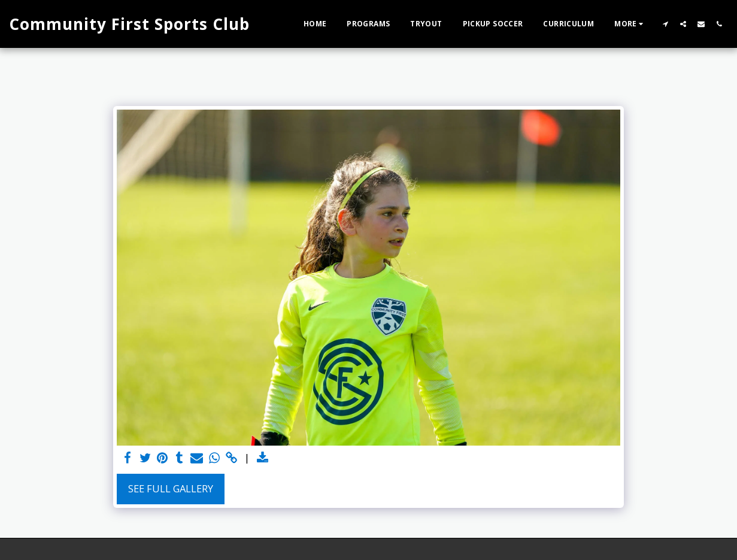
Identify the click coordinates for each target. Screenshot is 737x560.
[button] (665, 24)
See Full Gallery (171, 488)
